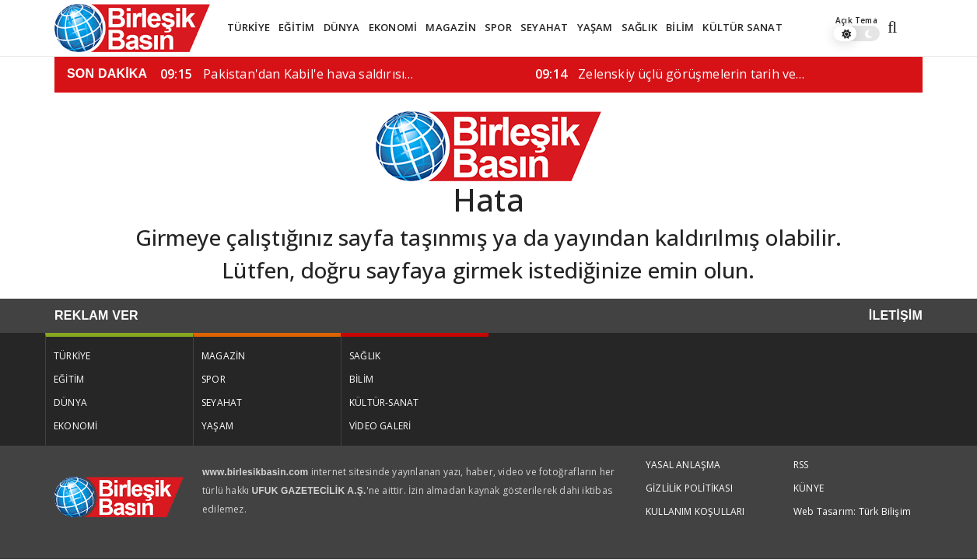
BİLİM (680, 27)
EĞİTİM (296, 27)
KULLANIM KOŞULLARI (695, 511)
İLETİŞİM (896, 315)
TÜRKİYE (249, 27)
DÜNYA (342, 27)
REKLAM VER (96, 315)
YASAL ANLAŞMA (683, 465)
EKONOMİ (393, 27)
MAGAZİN (450, 27)
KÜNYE (809, 488)
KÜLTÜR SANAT (742, 27)
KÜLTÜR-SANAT (384, 402)
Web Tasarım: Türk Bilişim (852, 511)
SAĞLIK (639, 27)
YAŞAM (595, 27)
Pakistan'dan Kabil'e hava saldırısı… (287, 74)
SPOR (498, 27)
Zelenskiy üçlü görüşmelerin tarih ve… (670, 74)
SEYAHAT (544, 27)
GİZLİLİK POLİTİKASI (689, 488)
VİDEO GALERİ (380, 426)
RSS (801, 465)
